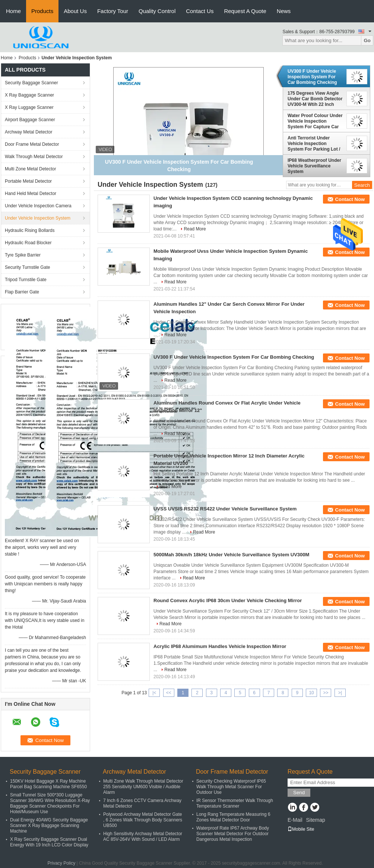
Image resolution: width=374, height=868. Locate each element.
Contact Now (350, 199)
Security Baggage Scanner (31, 83)
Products (42, 11)
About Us (75, 11)
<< (169, 693)
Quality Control (157, 11)
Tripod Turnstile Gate (26, 280)
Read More (195, 229)
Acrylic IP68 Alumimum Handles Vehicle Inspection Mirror (220, 646)
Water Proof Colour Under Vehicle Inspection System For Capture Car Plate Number (315, 121)
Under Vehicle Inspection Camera (38, 206)
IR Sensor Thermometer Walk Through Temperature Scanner (235, 803)
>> (326, 693)
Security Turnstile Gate (27, 267)
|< (154, 693)
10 (311, 693)
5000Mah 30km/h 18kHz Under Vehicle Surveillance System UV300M (231, 555)
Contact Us (200, 11)
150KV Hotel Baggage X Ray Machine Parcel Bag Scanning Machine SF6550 (48, 784)
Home (13, 11)
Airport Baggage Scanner (30, 120)
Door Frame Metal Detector (32, 144)
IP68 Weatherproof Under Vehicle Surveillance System (314, 166)
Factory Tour (113, 11)
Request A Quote (245, 11)
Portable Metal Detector (28, 181)
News (284, 11)
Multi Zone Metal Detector (30, 169)
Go (367, 40)
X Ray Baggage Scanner (29, 95)
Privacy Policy (61, 863)
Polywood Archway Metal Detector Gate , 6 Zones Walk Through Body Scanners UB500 (143, 820)
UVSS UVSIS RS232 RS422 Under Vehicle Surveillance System (225, 509)
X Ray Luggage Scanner (29, 107)
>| (340, 693)
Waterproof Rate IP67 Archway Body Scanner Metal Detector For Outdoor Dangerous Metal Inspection (233, 834)
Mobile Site (301, 829)
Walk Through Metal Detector (34, 157)
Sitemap (315, 820)
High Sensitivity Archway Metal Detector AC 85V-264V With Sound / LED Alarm (143, 836)
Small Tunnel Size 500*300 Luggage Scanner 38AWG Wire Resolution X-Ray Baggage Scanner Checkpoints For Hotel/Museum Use (50, 803)
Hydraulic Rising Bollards (30, 230)
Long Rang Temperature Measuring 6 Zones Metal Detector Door (233, 817)
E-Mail (295, 820)
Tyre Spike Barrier (23, 255)
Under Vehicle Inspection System (38, 218)
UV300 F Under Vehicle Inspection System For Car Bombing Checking (312, 77)
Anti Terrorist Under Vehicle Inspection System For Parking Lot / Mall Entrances (314, 144)
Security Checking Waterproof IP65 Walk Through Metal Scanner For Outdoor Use (231, 787)
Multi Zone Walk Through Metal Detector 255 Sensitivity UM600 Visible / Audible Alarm (143, 787)
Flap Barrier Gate (22, 292)
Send (299, 792)
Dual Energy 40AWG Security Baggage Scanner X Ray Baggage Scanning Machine (49, 825)
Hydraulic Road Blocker (28, 243)
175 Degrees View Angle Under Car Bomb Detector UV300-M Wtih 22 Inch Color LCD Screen (315, 99)
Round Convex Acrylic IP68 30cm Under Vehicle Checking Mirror (228, 600)
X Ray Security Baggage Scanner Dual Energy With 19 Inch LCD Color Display (49, 842)
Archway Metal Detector (28, 132)
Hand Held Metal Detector (31, 194)
